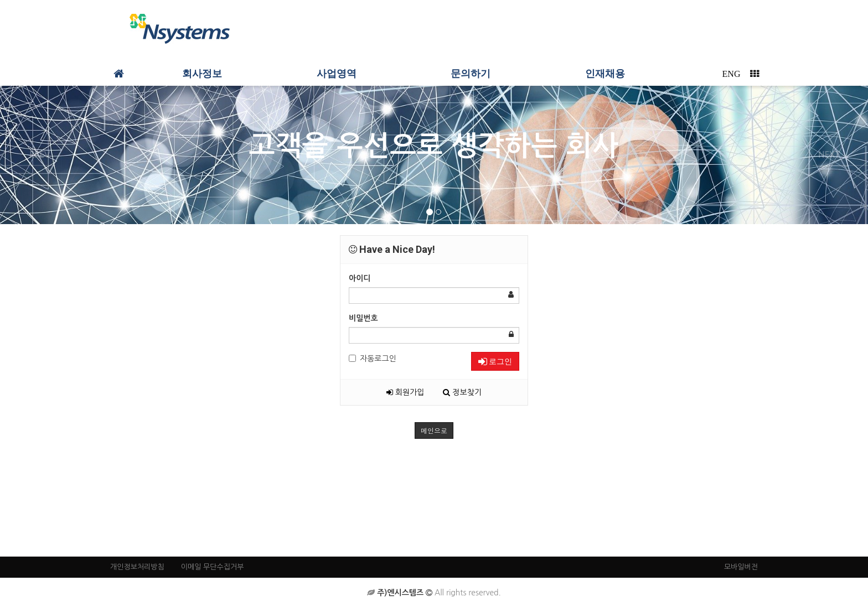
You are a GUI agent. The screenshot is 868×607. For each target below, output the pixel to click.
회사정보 (202, 73)
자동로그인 (373, 359)
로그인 (495, 361)
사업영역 (337, 73)
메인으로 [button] (434, 430)
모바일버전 (741, 567)
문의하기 (471, 73)
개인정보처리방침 (137, 567)
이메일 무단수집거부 (213, 567)
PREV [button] (40, 155)
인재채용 (605, 73)
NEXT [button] (829, 155)
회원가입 (405, 392)
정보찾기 (462, 392)
